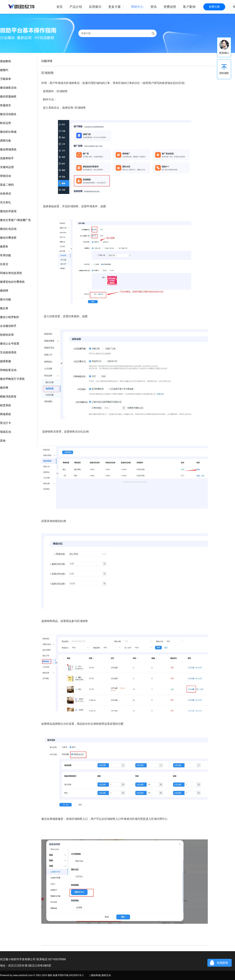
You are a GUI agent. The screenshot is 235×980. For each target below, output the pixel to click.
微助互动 (106, 975)
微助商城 (96, 975)
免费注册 (214, 7)
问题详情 (47, 61)
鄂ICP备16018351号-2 (72, 975)
